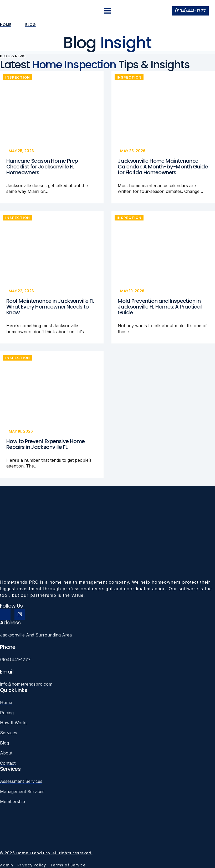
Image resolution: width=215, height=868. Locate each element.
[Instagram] (20, 614)
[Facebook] (5, 614)
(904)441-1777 (190, 11)
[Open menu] (108, 11)
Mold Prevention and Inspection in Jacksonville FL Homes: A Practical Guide (160, 307)
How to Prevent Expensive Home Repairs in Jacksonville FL (46, 444)
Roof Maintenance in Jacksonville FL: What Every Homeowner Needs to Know (51, 307)
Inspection (18, 77)
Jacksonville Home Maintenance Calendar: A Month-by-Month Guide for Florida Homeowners (163, 167)
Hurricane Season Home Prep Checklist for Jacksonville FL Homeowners (42, 167)
